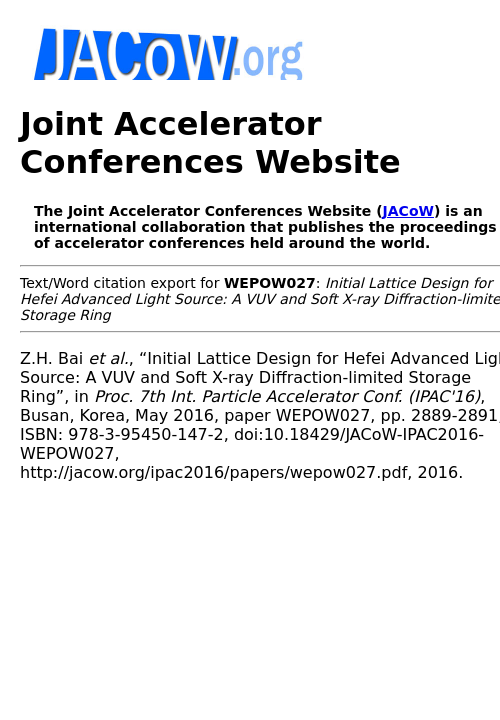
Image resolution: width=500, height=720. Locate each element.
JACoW (408, 211)
